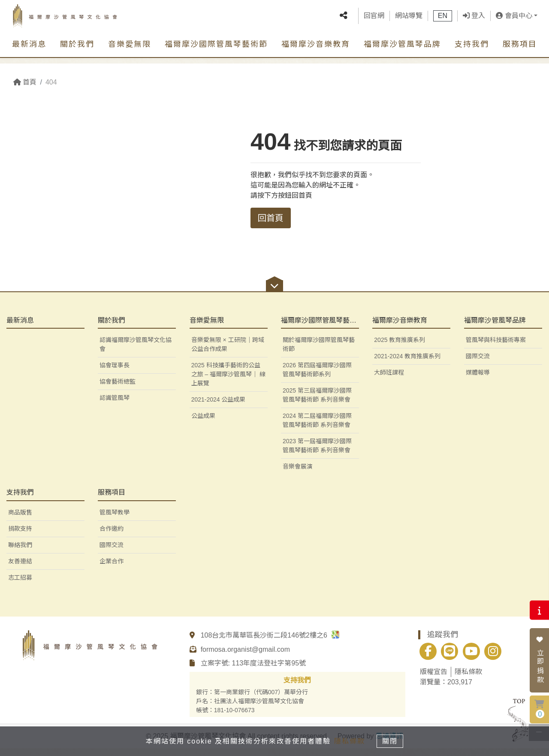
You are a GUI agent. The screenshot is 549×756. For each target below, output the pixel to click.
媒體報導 (478, 381)
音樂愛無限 (130, 51)
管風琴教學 (115, 520)
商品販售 (20, 520)
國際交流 (478, 364)
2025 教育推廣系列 (400, 348)
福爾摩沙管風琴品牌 (402, 51)
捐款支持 (20, 536)
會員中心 (514, 19)
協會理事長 (115, 373)
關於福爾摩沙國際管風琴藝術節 (319, 352)
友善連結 (20, 569)
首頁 (25, 82)
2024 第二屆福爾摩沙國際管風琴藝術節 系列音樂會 (317, 428)
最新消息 (29, 51)
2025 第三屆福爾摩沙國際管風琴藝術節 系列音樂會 (317, 403)
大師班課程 (389, 381)
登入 (474, 19)
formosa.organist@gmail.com (245, 657)
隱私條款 (468, 679)
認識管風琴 (115, 406)
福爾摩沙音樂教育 (316, 51)
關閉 (392, 740)
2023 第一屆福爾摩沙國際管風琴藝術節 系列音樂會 (317, 454)
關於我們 (77, 51)
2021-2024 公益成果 (219, 408)
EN (443, 19)
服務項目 (520, 51)
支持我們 (472, 51)
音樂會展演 (298, 475)
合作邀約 (112, 536)
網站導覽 (409, 19)
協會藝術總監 (118, 390)
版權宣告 (434, 679)
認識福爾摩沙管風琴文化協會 (136, 352)
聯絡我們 (20, 553)
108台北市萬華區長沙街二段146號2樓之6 (270, 643)
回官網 (374, 19)
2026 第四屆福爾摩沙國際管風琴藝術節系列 (317, 378)
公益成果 (203, 424)
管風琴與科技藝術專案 (496, 348)
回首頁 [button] (271, 218)
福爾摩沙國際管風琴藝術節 (216, 51)
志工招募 (20, 585)
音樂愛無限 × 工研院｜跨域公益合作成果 (228, 352)
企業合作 (112, 569)
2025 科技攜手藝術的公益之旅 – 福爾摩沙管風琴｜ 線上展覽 (228, 382)
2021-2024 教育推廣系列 (407, 364)
